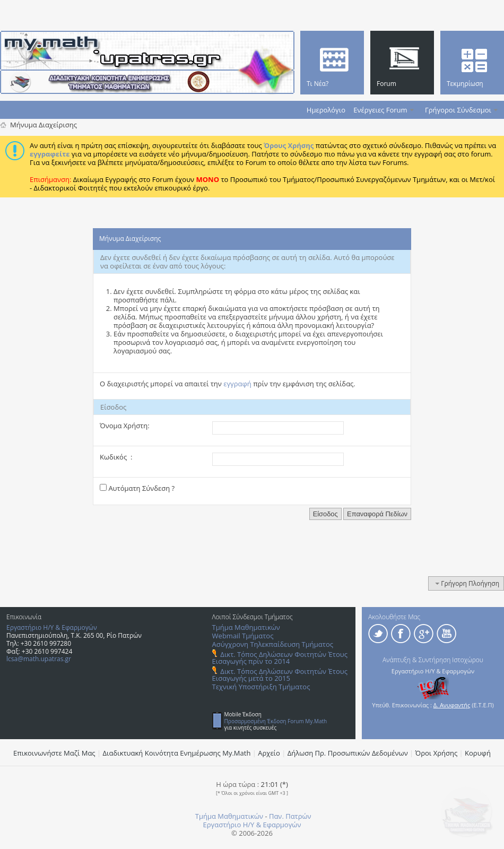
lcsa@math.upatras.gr (39, 659)
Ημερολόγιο (326, 110)
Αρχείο (269, 753)
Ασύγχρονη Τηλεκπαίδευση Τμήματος (273, 644)
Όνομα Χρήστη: (125, 426)
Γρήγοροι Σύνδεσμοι (458, 110)
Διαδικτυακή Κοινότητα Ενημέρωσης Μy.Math (177, 753)
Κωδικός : (116, 457)
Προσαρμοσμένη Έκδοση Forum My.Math (276, 721)
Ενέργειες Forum (380, 110)
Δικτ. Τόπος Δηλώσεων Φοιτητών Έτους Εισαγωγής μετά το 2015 (280, 675)
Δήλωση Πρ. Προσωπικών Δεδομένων (348, 753)
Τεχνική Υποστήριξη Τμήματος (261, 687)
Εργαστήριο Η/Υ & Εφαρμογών (52, 627)
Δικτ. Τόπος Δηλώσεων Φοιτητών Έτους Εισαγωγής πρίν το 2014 (280, 658)
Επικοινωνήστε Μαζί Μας (54, 753)
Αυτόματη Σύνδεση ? (137, 488)
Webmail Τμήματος (243, 636)
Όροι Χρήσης (437, 753)
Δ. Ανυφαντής (452, 705)
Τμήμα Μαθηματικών (246, 627)
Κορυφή (478, 753)
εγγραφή (237, 384)
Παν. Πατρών (290, 816)
